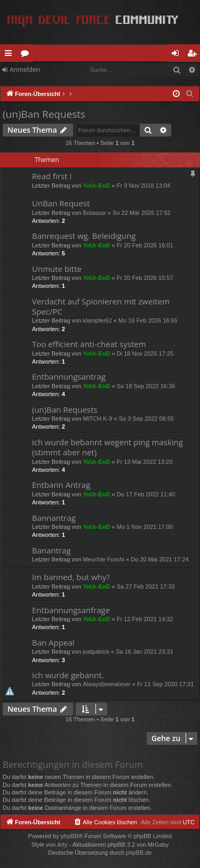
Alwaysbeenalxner (106, 684)
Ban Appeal (53, 642)
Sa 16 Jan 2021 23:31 (145, 652)
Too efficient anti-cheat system (89, 344)
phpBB (70, 836)
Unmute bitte (57, 269)
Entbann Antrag (61, 485)
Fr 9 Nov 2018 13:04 (143, 186)
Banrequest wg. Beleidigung (84, 236)
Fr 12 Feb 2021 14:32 (145, 619)
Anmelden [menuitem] (178, 55)
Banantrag (51, 550)
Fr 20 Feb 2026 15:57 (145, 278)
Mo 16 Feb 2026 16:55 (148, 320)
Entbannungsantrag (69, 376)
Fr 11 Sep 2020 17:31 (165, 684)
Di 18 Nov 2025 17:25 (145, 353)
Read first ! (52, 176)
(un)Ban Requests (44, 114)
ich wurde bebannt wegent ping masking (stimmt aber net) (107, 447)
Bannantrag (54, 518)
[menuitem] (190, 94)
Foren (27, 55)
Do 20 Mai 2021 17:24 (159, 559)
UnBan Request (61, 203)
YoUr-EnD (96, 186)
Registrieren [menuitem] (194, 55)
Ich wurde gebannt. (68, 675)
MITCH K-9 (97, 419)
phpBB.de (139, 853)
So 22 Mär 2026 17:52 (142, 213)
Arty (62, 845)
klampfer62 (97, 320)
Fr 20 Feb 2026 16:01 (145, 245)
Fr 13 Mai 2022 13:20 (145, 462)
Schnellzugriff (10, 55)
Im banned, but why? (71, 577)
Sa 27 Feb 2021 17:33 (146, 586)
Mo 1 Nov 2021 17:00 (145, 527)
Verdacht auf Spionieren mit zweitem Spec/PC (101, 306)
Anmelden (25, 70)
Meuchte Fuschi (103, 559)
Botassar (94, 213)
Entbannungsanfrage (71, 610)
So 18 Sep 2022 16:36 (146, 386)
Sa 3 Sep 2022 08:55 (146, 419)
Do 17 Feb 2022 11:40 (146, 494)
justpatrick (96, 652)
